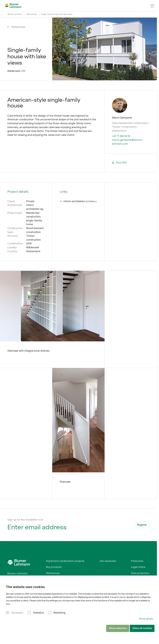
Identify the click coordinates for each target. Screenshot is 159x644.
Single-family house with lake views (57, 14)
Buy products (54, 567)
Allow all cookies (142, 628)
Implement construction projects (65, 561)
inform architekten (78, 201)
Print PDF (120, 163)
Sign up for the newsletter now (25, 520)
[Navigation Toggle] (152, 6)
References (32, 14)
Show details (146, 619)
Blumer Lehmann (15, 14)
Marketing (59, 613)
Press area (137, 561)
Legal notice (138, 567)
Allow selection (118, 628)
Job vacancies (108, 561)
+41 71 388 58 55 (121, 136)
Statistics (38, 613)
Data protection (140, 573)
